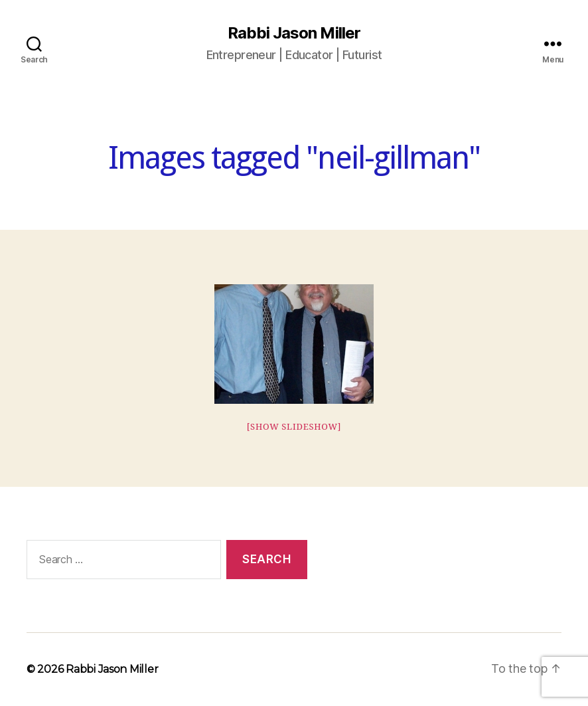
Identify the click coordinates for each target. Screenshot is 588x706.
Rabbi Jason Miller (294, 33)
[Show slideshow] (294, 427)
